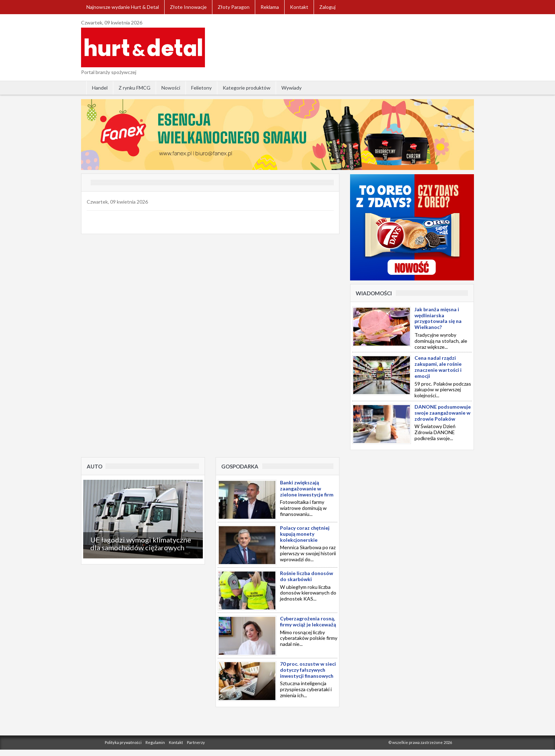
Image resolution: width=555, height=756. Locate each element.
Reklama (270, 7)
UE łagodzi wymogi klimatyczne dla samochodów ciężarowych (141, 544)
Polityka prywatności (123, 742)
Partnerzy (196, 742)
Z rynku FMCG (135, 88)
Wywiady (291, 88)
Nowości (171, 88)
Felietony (201, 88)
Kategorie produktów (247, 88)
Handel (100, 88)
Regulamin (155, 742)
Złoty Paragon (234, 7)
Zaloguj (327, 7)
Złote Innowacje (188, 7)
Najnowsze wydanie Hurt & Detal (123, 7)
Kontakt (299, 7)
